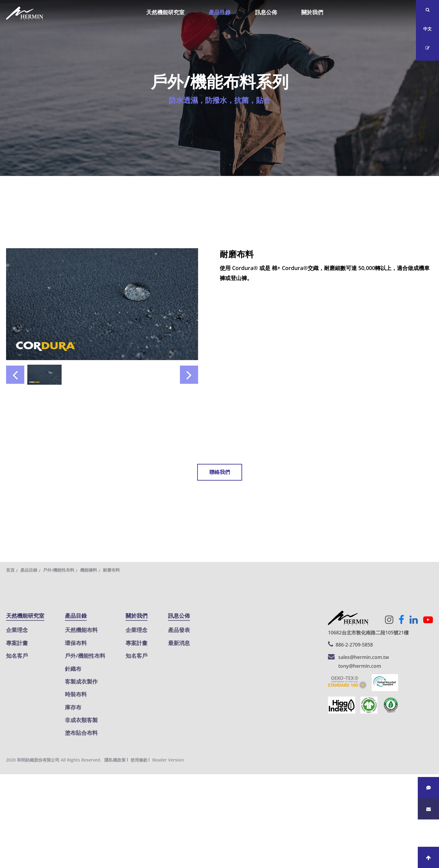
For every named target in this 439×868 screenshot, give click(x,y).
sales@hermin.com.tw (364, 657)
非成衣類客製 (81, 720)
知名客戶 (17, 656)
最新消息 (179, 643)
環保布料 (76, 643)
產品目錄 (220, 12)
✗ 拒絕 (8, 809)
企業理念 (17, 630)
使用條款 (139, 760)
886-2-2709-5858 (354, 645)
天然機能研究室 (165, 12)
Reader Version (168, 760)
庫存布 (73, 707)
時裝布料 (76, 694)
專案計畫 (17, 643)
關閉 (5, 779)
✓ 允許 (8, 799)
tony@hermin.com (360, 666)
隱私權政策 (115, 760)
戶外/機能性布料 (59, 570)
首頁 (10, 570)
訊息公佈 (266, 12)
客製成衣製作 (81, 681)
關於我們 (312, 12)
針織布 (73, 669)
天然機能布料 (81, 630)
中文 (427, 29)
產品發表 (179, 630)
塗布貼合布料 (81, 733)
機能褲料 (89, 570)
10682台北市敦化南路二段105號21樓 (368, 633)
